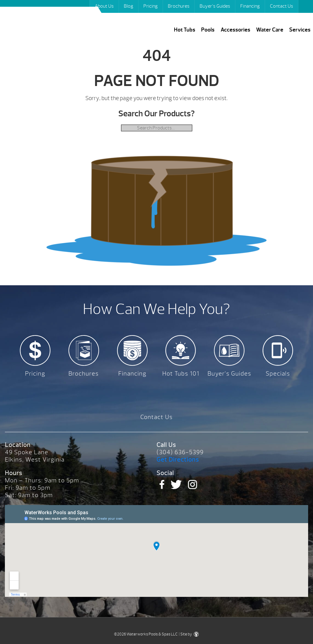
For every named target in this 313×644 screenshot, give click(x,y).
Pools (208, 30)
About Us (104, 6)
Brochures (179, 6)
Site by (190, 634)
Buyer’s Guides (215, 6)
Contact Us (282, 6)
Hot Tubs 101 (181, 374)
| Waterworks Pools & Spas (54, 27)
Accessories (236, 30)
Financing (250, 6)
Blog (129, 6)
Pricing (151, 6)
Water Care (270, 30)
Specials (278, 374)
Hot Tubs (185, 30)
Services (300, 30)
